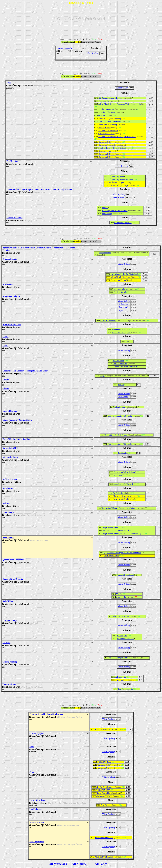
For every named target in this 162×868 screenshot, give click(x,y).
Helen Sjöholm (9, 439)
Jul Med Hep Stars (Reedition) (121, 179)
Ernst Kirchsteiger (55, 714)
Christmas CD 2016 (107, 142)
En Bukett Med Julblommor (110, 121)
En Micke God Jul (120, 499)
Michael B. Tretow (15, 218)
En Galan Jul (118, 493)
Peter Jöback (8, 512)
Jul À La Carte (120, 407)
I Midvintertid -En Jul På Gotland (124, 274)
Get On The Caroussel (105, 787)
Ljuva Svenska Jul (120, 364)
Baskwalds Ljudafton (123, 223)
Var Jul (121, 385)
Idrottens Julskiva (121, 289)
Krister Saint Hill (10, 448)
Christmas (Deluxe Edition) (125, 472)
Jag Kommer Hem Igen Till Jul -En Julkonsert (123, 553)
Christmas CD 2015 (105, 768)
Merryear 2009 (105, 128)
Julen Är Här (121, 677)
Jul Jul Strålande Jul (108, 321)
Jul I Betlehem (118, 361)
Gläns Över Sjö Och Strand (116, 435)
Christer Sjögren (37, 733)
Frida (9, 83)
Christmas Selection (121, 496)
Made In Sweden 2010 (104, 838)
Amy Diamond (9, 284)
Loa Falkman (35, 809)
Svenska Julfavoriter (107, 112)
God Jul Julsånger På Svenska (120, 416)
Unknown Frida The (107, 151)
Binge (102, 376)
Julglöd (105, 208)
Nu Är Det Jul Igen (117, 182)
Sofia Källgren (9, 601)
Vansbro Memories (106, 109)
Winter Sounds (105, 253)
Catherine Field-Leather (13, 371)
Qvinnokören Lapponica (13, 560)
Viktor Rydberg (93, 53)
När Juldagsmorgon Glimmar (110, 98)
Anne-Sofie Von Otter (12, 325)
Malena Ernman (10, 479)
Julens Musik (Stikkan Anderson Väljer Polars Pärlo (120, 104)
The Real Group (10, 620)
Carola (6, 337)
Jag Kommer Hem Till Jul (113, 527)
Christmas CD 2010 (107, 134)
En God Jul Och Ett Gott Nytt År (116, 530)
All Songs (101, 864)
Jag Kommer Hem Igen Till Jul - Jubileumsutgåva (123, 533)
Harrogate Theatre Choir (37, 371)
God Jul (102, 115)
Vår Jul (119, 594)
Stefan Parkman (44, 248)
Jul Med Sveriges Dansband (120, 658)
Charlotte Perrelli (37, 714)
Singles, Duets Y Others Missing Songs (114, 148)
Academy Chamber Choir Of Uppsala (19, 248)
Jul (126, 341)
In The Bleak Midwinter (108, 131)
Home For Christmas (120, 329)
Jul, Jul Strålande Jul (125, 575)
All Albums (79, 864)
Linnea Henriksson (38, 800)
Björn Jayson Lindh (30, 189)
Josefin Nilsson (25, 420)
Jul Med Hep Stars (116, 176)
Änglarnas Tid (119, 475)
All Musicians (58, 864)
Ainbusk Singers (10, 259)
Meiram (6, 503)
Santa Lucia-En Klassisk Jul (125, 484)
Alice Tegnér (123, 307)
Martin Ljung (9, 488)
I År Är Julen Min (125, 689)
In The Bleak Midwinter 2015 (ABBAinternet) (117, 137)
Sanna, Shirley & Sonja (13, 579)
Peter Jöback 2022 (111, 556)
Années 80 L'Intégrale (121, 333)
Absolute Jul (121, 597)
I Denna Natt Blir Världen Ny (125, 367)
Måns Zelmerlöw (37, 842)
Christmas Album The (107, 145)
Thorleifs (6, 643)
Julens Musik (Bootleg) (108, 124)
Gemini (6, 380)
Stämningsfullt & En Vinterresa (115, 211)
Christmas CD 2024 (107, 157)
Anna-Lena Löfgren (11, 296)
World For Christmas (125, 639)
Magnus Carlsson (10, 457)
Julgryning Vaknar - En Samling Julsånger (119, 508)
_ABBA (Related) (64, 48)
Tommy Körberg (10, 662)
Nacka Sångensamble (62, 189)
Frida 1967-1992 (104, 762)
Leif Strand (46, 189)
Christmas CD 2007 (119, 280)
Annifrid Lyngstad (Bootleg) (110, 118)
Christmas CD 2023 (107, 154)
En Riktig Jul (122, 636)
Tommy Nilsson (9, 684)
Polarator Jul (104, 101)
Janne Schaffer (13, 189)
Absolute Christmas (121, 616)
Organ (120, 310)
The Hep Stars (13, 161)
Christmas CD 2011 (105, 765)
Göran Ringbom (10, 420)
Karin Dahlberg (61, 248)
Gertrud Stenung (10, 411)
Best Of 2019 (106, 805)
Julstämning (107, 214)
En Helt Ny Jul (120, 292)
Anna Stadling (24, 439)
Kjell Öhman (123, 304)
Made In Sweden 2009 (104, 729)
